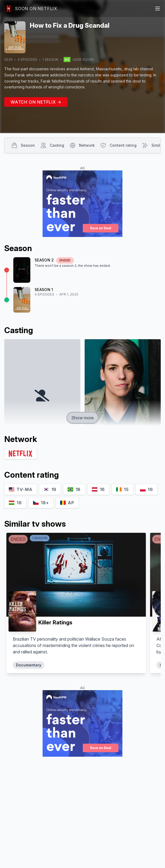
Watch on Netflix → (36, 102)
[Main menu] (158, 9)
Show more (82, 418)
